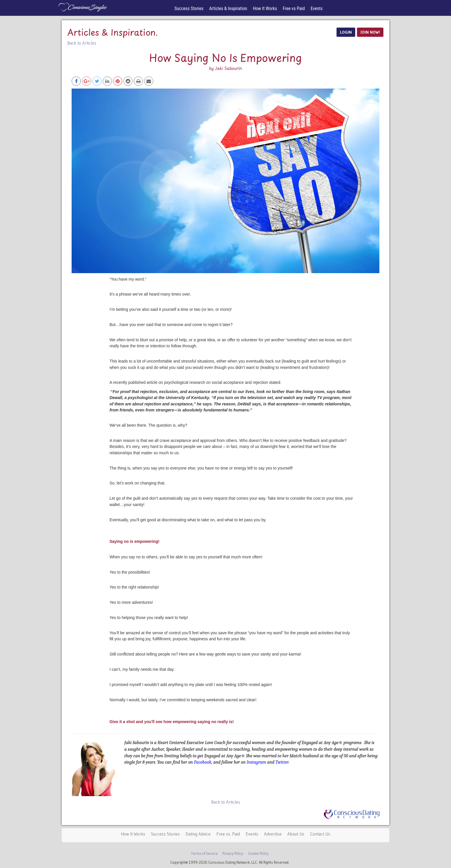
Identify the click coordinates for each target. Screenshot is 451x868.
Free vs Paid (294, 8)
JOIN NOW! (370, 32)
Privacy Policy (233, 853)
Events (317, 8)
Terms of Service (204, 853)
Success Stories (189, 8)
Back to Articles (82, 43)
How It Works (265, 8)
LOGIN (346, 32)
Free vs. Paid (228, 834)
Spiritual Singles (82, 7)
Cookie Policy (258, 853)
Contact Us (320, 834)
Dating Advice (198, 834)
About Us (296, 834)
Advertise (273, 834)
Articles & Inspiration (228, 8)
